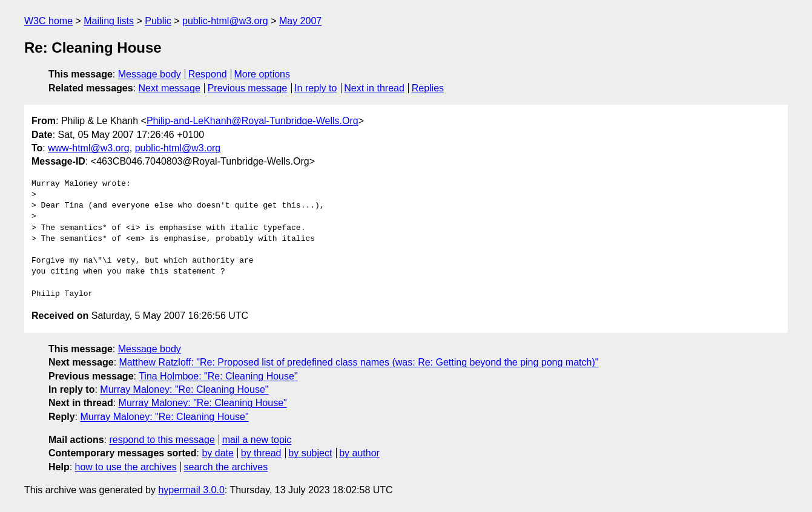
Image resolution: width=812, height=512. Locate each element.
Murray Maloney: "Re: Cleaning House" (184, 389)
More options (262, 74)
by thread (261, 453)
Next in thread (374, 88)
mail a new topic (257, 440)
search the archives (226, 467)
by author (359, 453)
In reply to (315, 88)
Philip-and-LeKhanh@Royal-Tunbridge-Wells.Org (253, 121)
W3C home (48, 21)
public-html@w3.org (225, 21)
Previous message (248, 88)
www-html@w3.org (88, 148)
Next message (170, 88)
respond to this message (162, 440)
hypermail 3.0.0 (191, 490)
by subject (310, 453)
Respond (208, 74)
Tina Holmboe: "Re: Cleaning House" (218, 376)
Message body (150, 74)
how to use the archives (126, 467)
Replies (428, 88)
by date (217, 453)
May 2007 (300, 21)
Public (158, 21)
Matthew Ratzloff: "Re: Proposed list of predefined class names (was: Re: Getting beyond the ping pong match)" (359, 362)
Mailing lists (109, 21)
